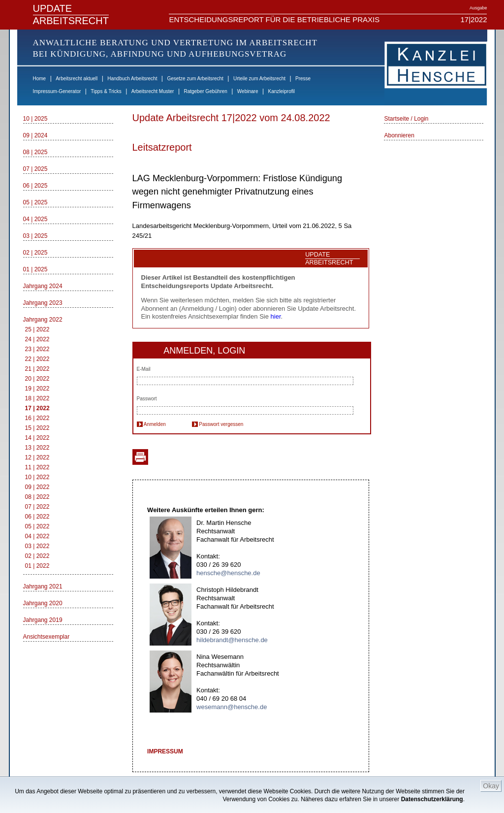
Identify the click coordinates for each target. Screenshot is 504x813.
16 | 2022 (37, 418)
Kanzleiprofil (281, 91)
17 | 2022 (37, 408)
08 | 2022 (37, 497)
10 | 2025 (35, 119)
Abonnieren (399, 135)
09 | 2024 (35, 135)
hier (276, 316)
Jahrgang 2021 (43, 586)
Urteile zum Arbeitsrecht (259, 79)
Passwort (147, 399)
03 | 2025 (35, 236)
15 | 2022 (37, 428)
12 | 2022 (37, 457)
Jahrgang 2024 (43, 286)
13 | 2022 (37, 448)
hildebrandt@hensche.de (232, 640)
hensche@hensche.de (228, 573)
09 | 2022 (37, 487)
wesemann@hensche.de (232, 707)
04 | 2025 (35, 219)
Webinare (248, 91)
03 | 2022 (37, 546)
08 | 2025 (35, 152)
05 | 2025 (35, 202)
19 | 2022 (37, 389)
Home (40, 79)
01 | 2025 (35, 269)
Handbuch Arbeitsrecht (132, 79)
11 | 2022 (37, 467)
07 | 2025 (35, 169)
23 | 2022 (37, 349)
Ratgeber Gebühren (205, 91)
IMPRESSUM (165, 751)
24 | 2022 (37, 339)
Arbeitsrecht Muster (153, 91)
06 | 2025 (35, 186)
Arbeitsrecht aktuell (77, 79)
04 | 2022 (37, 536)
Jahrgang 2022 (43, 320)
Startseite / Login (406, 119)
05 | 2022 (37, 526)
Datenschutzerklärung (432, 799)
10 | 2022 (37, 477)
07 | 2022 (37, 507)
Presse (303, 79)
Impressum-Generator (57, 91)
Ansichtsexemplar (47, 637)
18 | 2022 (37, 398)
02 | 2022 (37, 556)
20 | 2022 (37, 379)
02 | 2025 (35, 253)
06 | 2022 (37, 517)
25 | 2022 (37, 329)
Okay (491, 786)
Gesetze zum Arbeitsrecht (195, 79)
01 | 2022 (37, 566)
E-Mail (144, 369)
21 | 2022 (37, 369)
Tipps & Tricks (106, 91)
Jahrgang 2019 (43, 620)
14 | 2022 (37, 438)
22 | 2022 (37, 359)
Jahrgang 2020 (43, 603)
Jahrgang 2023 (43, 303)
